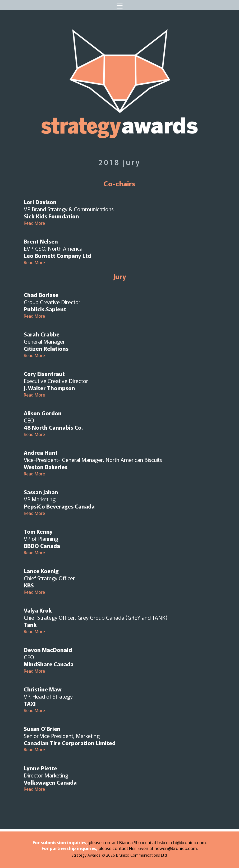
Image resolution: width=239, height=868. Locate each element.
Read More (34, 223)
